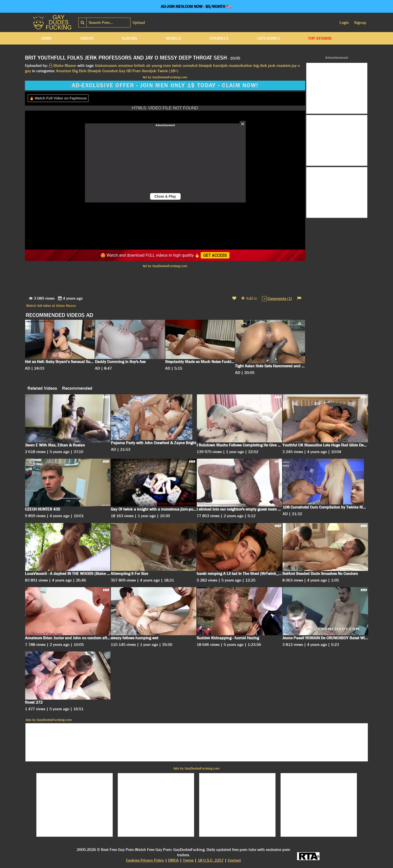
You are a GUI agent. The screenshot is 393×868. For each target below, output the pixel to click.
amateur (126, 66)
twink (177, 66)
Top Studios (320, 38)
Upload (139, 23)
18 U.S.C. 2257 (211, 860)
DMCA (173, 860)
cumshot (190, 66)
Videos (87, 38)
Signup (360, 23)
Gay (122, 71)
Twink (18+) (168, 71)
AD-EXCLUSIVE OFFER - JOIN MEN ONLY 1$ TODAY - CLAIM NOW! (165, 85)
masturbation (241, 66)
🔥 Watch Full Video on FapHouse (58, 98)
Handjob (149, 71)
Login (344, 23)
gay (28, 71)
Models (173, 38)
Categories (268, 38)
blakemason (106, 66)
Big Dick (79, 71)
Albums (129, 38)
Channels (219, 38)
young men (161, 66)
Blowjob (94, 71)
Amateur (64, 71)
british (140, 66)
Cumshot (110, 71)
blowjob (205, 66)
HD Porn (134, 71)
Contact (234, 860)
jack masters (279, 66)
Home (47, 38)
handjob (220, 66)
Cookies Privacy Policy (145, 860)
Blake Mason (66, 306)
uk (148, 66)
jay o (296, 66)
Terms (188, 860)
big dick (260, 66)
